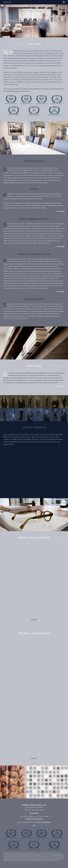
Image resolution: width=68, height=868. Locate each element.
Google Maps (34, 813)
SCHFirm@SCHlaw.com (34, 819)
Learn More (61, 211)
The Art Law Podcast (43, 822)
